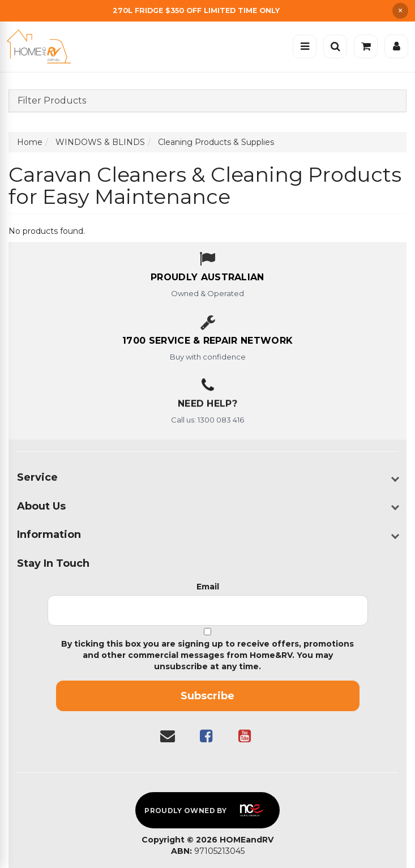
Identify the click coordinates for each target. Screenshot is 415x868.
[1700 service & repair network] (207, 341)
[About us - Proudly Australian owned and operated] (207, 278)
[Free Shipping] (207, 10)
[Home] (42, 46)
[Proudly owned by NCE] (207, 810)
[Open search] (335, 46)
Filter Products (52, 101)
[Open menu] (305, 46)
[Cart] (366, 46)
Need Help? (207, 406)
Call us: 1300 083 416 (207, 422)
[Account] (396, 46)
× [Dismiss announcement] (400, 11)
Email (208, 587)
